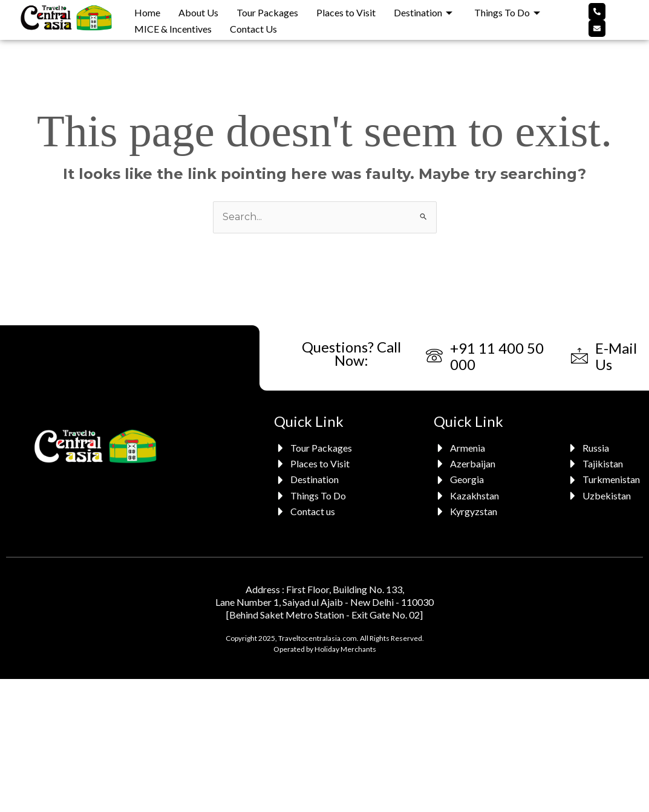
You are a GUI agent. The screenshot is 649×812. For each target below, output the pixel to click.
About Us (198, 12)
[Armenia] (468, 448)
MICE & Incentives (173, 28)
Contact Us (253, 28)
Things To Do (507, 12)
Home (147, 12)
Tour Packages (267, 12)
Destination (423, 12)
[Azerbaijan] (468, 464)
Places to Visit (346, 12)
